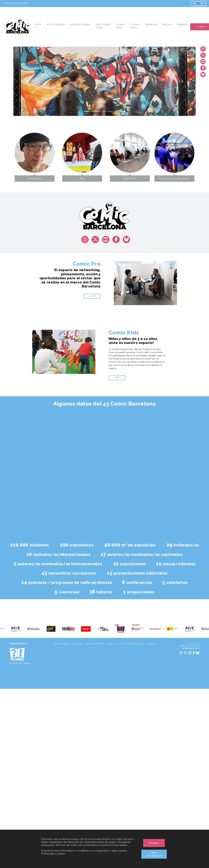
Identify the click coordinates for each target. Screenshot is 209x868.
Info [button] (41, 25)
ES (198, 3)
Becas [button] (170, 25)
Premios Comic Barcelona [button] (185, 177)
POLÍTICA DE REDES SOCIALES (133, 644)
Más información (154, 854)
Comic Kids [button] (138, 26)
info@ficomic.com (191, 648)
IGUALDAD (78, 644)
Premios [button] (154, 25)
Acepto (154, 843)
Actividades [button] (59, 25)
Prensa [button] (185, 25)
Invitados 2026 (106, 26)
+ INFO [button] (92, 296)
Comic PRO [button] (140, 177)
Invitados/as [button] (24, 177)
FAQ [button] (82, 177)
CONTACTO (151, 644)
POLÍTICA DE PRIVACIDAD (95, 644)
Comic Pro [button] (124, 26)
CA (194, 3)
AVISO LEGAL (113, 644)
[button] (27, 81)
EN (202, 3)
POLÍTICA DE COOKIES (62, 644)
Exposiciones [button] (83, 25)
